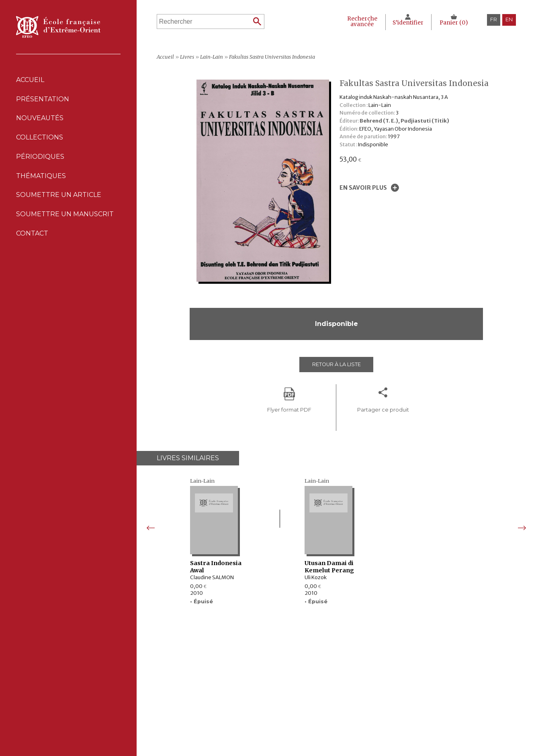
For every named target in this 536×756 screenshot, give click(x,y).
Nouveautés (40, 118)
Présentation (43, 99)
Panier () (454, 23)
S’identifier (408, 23)
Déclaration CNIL (339, 694)
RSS (321, 721)
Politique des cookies (345, 703)
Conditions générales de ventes (359, 711)
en (509, 19)
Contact (32, 234)
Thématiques (215, 711)
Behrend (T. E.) (379, 121)
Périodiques (215, 703)
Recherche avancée (362, 22)
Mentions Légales (340, 686)
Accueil (30, 80)
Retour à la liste (337, 364)
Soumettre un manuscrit (65, 215)
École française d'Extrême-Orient (58, 27)
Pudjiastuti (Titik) (425, 121)
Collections (215, 694)
